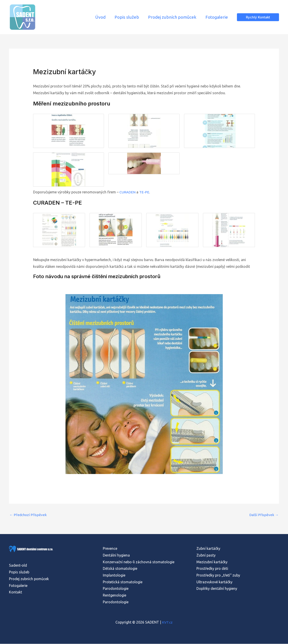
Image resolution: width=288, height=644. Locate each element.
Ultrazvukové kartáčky (214, 582)
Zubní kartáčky (208, 549)
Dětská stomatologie (120, 569)
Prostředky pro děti (212, 569)
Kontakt (16, 593)
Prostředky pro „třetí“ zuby (218, 576)
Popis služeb (19, 572)
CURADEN (128, 192)
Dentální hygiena (116, 556)
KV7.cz (167, 622)
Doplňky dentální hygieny (217, 589)
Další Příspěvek (264, 515)
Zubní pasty (206, 556)
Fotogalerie (18, 586)
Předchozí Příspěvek (28, 515)
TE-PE (145, 192)
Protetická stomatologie (123, 582)
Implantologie (114, 576)
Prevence (110, 549)
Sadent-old (18, 566)
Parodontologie (116, 589)
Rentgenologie (115, 596)
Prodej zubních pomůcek (29, 579)
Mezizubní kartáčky (212, 562)
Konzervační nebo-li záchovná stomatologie (139, 562)
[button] (258, 17)
